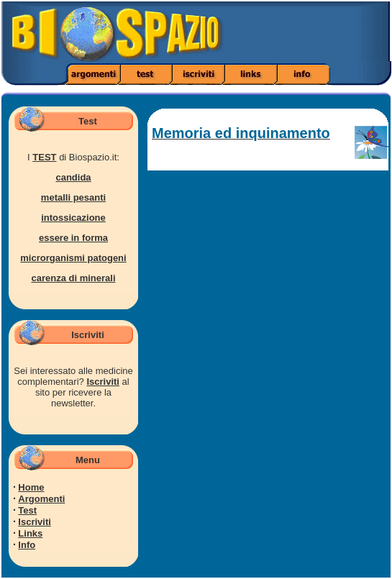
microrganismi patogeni (73, 258)
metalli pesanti (73, 197)
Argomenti (41, 499)
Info (27, 545)
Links (30, 533)
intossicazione (73, 218)
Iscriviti (103, 382)
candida (73, 177)
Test (27, 510)
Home (31, 487)
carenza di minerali (73, 278)
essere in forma (73, 238)
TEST (44, 157)
